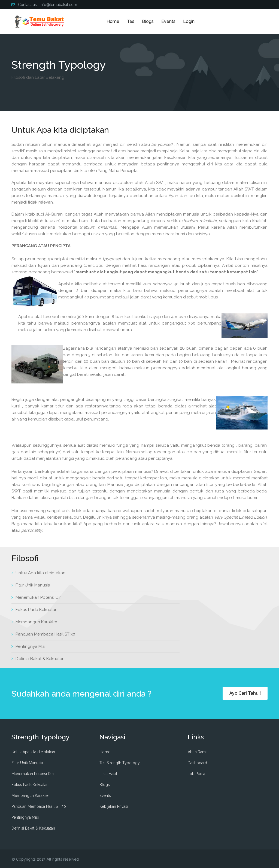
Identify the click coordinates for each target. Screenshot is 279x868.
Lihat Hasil (108, 774)
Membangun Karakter (36, 622)
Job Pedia (196, 774)
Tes (131, 21)
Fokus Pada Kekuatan (37, 610)
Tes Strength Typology (120, 763)
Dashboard (197, 763)
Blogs (148, 21)
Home (113, 21)
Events (168, 21)
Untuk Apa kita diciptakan (40, 573)
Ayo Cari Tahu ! (245, 693)
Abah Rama (198, 752)
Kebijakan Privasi (114, 806)
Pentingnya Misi (30, 646)
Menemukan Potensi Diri (39, 597)
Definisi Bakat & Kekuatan (40, 659)
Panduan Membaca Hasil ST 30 (45, 634)
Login (189, 21)
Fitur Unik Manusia (33, 585)
